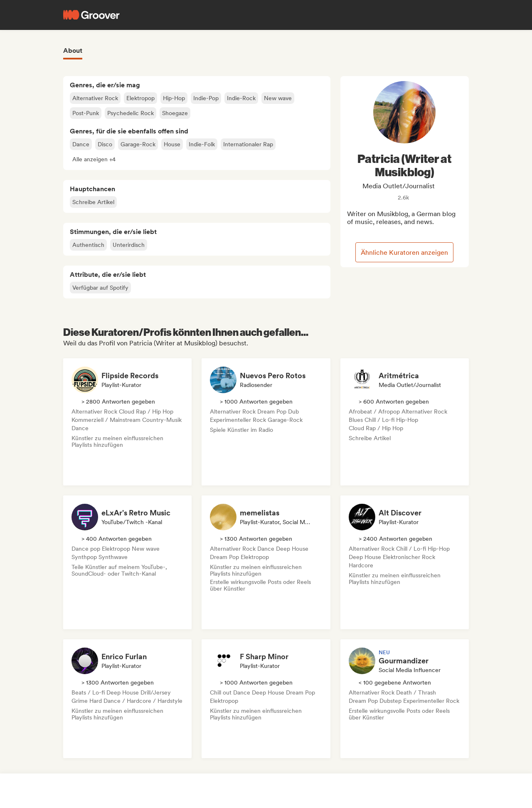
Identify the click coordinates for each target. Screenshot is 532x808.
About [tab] (73, 50)
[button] (94, 159)
